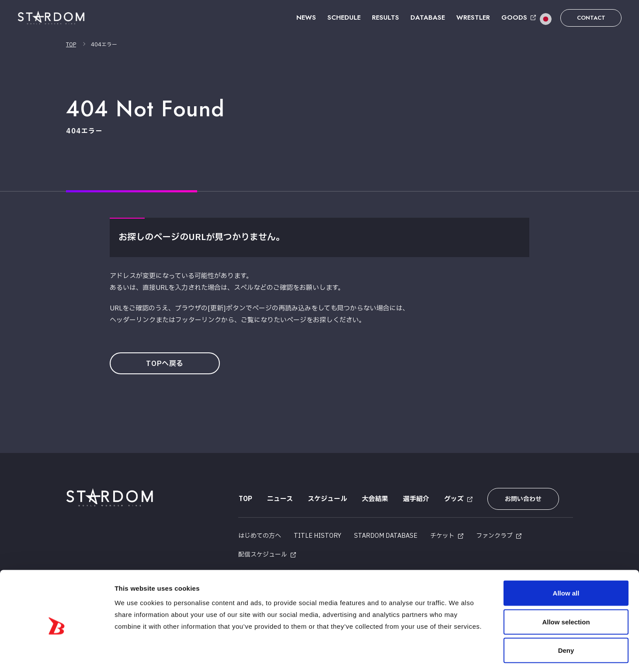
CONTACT (591, 18)
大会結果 (375, 499)
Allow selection (566, 586)
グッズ (453, 499)
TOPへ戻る (166, 364)
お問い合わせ (522, 499)
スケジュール (327, 499)
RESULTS (385, 17)
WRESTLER (473, 17)
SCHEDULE (344, 17)
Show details (459, 655)
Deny (566, 615)
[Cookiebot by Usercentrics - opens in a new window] (57, 655)
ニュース (280, 499)
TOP (71, 45)
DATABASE (428, 17)
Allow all (566, 557)
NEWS (306, 17)
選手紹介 (416, 499)
